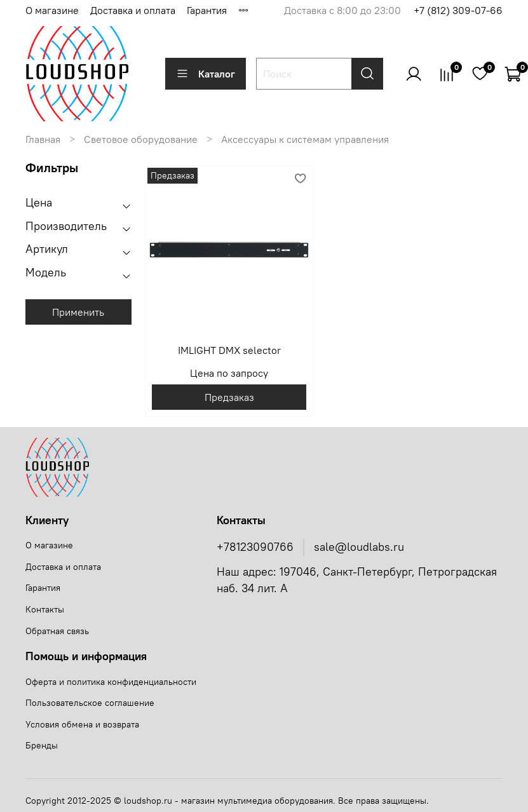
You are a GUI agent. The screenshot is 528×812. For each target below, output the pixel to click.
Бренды (42, 745)
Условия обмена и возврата (82, 724)
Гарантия (207, 10)
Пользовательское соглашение (90, 703)
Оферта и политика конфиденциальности (111, 682)
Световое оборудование (141, 139)
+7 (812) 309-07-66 (458, 10)
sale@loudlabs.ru (359, 547)
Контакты (45, 609)
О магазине (52, 10)
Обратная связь (57, 631)
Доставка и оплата (133, 10)
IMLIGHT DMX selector (229, 350)
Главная (43, 139)
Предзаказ (229, 397)
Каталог (206, 74)
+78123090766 (255, 547)
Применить (78, 312)
